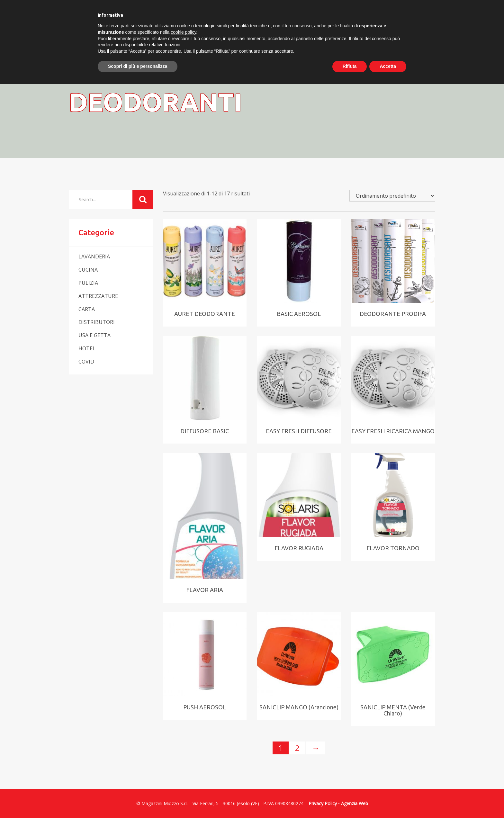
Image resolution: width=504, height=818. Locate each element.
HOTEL (87, 348)
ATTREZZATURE (98, 296)
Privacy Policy (323, 803)
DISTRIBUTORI (97, 322)
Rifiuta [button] (350, 66)
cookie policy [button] (183, 32)
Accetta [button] (388, 66)
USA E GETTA (94, 335)
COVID (86, 362)
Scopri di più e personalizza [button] (138, 66)
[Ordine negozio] (392, 196)
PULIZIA (88, 283)
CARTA (87, 309)
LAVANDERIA (94, 256)
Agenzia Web (355, 803)
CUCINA (88, 270)
